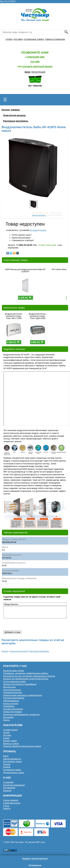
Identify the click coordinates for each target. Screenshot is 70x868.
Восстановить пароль (13, 762)
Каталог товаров (11, 110)
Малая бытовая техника (14, 671)
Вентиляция (8, 717)
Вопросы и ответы (11, 744)
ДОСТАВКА (18, 39)
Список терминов (11, 800)
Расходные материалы (16, 121)
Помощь (7, 764)
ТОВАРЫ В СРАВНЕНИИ (55, 39)
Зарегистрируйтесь (39, 215)
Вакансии (7, 791)
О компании (8, 782)
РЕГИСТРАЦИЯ (38, 72)
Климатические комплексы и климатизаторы (23, 695)
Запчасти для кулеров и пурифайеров (20, 684)
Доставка (7, 735)
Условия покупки (10, 730)
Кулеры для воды (11, 704)
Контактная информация (14, 785)
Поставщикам (9, 788)
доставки (34, 230)
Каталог (5, 651)
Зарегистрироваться (12, 759)
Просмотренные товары (14, 773)
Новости (7, 809)
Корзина (7, 767)
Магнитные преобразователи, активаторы (21, 715)
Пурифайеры (9, 706)
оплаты (43, 230)
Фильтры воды (9, 687)
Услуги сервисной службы (14, 682)
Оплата (6, 732)
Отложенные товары (12, 770)
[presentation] (27, 624)
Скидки (6, 738)
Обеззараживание (11, 701)
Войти (6, 756)
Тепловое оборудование (14, 698)
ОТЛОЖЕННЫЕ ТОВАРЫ (34, 39)
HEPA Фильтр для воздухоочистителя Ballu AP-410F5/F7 (26, 271)
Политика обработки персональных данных (22, 746)
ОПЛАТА (9, 39)
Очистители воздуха (14, 115)
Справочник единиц (12, 803)
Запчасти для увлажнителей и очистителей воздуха (26, 679)
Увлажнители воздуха (13, 693)
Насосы (6, 720)
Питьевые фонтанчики (13, 709)
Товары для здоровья (13, 712)
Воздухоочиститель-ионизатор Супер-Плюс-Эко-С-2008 (14, 316)
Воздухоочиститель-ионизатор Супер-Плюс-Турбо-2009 (38, 316)
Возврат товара (10, 741)
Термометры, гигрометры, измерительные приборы (26, 673)
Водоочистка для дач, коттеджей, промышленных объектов (29, 676)
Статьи (6, 806)
